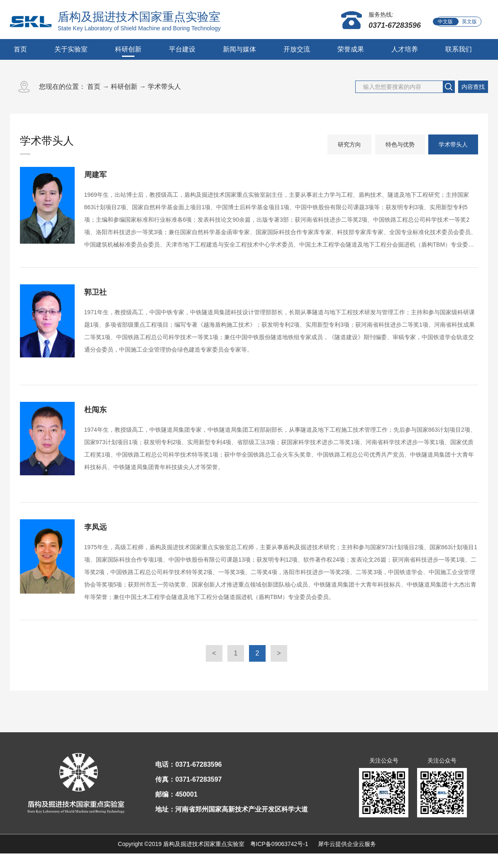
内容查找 (473, 87)
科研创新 (124, 87)
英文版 (469, 22)
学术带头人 (164, 87)
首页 (20, 49)
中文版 (445, 22)
